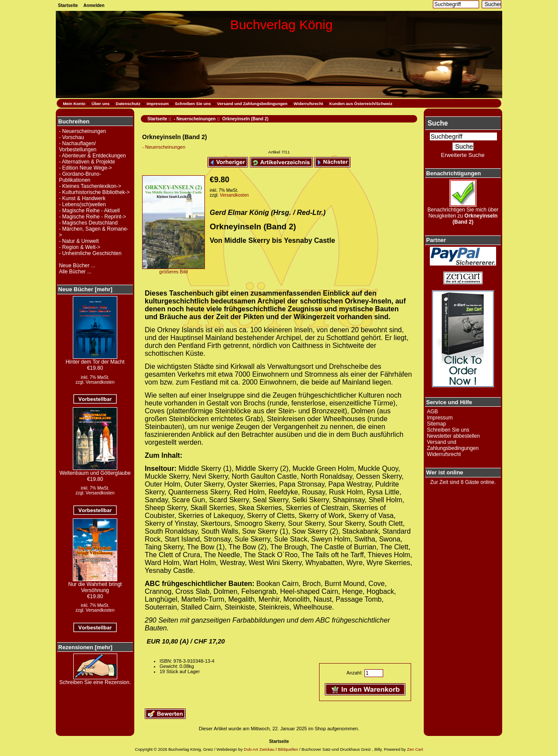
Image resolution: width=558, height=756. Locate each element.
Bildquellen (288, 749)
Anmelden (94, 5)
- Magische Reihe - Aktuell (89, 211)
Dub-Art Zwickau (259, 749)
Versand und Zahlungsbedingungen (252, 104)
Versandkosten (100, 382)
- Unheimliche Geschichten (90, 253)
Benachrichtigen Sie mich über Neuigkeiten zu (463, 213)
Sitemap (436, 424)
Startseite (68, 5)
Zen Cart (415, 749)
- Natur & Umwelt (79, 241)
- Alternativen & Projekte (87, 162)
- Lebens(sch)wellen (82, 204)
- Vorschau (71, 137)
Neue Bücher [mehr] (85, 289)
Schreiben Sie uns (193, 104)
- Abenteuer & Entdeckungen (92, 156)
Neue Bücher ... (77, 266)
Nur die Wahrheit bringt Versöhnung (95, 585)
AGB (432, 412)
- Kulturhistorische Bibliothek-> (94, 192)
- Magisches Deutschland (88, 223)
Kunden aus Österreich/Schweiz (361, 104)
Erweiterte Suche (463, 155)
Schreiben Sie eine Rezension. (95, 680)
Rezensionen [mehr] (85, 647)
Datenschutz (128, 104)
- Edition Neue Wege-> (85, 168)
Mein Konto (74, 104)
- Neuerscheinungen (195, 119)
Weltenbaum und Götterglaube (95, 471)
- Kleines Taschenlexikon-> (90, 186)
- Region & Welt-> (80, 247)
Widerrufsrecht (308, 104)
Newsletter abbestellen (453, 436)
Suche (438, 123)
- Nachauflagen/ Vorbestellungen (78, 146)
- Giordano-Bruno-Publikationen (80, 177)
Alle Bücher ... (75, 272)
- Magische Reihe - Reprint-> (92, 217)
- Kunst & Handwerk (82, 198)
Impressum (158, 104)
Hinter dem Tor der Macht (95, 359)
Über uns (100, 104)
